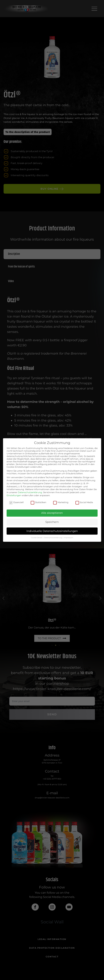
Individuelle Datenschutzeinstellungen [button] (52, 531)
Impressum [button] (69, 538)
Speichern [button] (52, 522)
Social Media (84, 502)
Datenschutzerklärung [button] (53, 538)
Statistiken (38, 502)
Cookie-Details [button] (37, 538)
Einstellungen (14, 495)
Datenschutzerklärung (30, 492)
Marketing (61, 502)
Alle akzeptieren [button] (52, 513)
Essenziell (16, 502)
